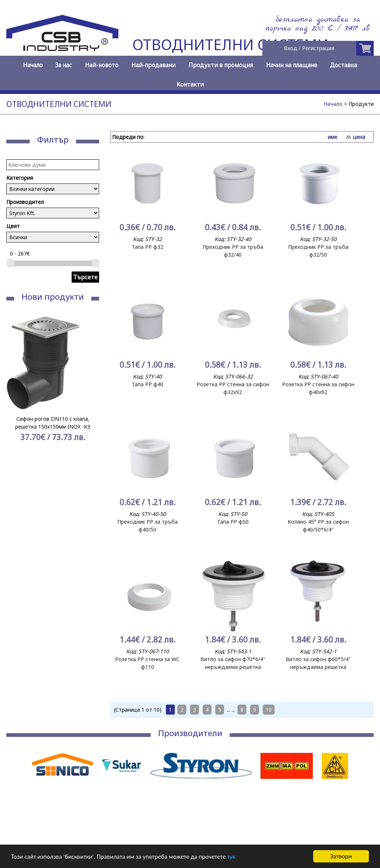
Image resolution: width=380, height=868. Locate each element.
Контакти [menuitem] (190, 84)
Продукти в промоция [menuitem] (221, 65)
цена (359, 137)
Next (89, 397)
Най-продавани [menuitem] (153, 65)
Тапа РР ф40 (148, 384)
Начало (333, 104)
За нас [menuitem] (64, 65)
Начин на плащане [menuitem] (292, 65)
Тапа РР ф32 (148, 247)
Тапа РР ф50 (233, 522)
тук (231, 857)
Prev (16, 397)
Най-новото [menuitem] (102, 65)
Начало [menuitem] (33, 65)
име (332, 137)
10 (269, 710)
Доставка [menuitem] (343, 65)
